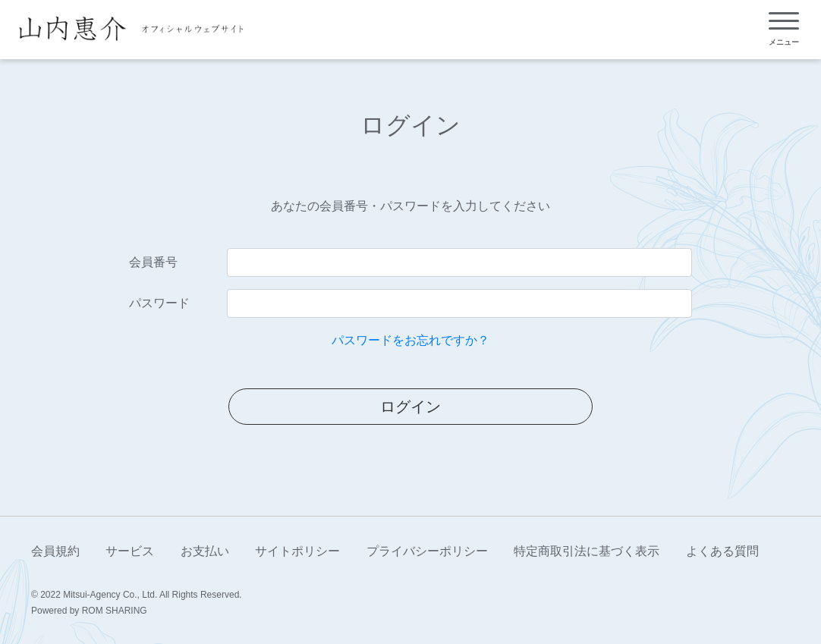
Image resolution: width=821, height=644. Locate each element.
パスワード (159, 303)
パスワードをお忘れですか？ (410, 340)
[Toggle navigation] (784, 29)
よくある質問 (722, 551)
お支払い (205, 551)
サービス (130, 551)
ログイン (410, 407)
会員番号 (153, 262)
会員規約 (55, 551)
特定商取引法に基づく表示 (587, 551)
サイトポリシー (297, 551)
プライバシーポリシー (427, 551)
